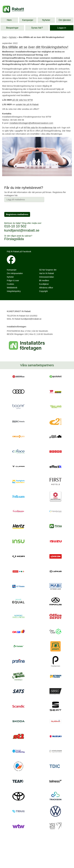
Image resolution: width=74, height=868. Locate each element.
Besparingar (12, 28)
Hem (9, 20)
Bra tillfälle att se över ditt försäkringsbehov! (35, 47)
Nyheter (46, 20)
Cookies (10, 284)
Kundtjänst (44, 284)
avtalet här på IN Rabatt (27, 104)
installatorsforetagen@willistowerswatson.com (31, 123)
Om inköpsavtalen (15, 273)
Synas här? (37, 28)
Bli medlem (44, 280)
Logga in (62, 28)
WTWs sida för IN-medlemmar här (40, 128)
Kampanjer (28, 20)
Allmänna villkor (46, 288)
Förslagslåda (14, 239)
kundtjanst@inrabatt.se (22, 230)
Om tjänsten (65, 20)
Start (4, 37)
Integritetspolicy (14, 291)
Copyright (43, 291)
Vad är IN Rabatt (47, 273)
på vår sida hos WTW (23, 100)
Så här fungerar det (48, 270)
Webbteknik (12, 288)
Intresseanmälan (47, 277)
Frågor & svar (13, 280)
